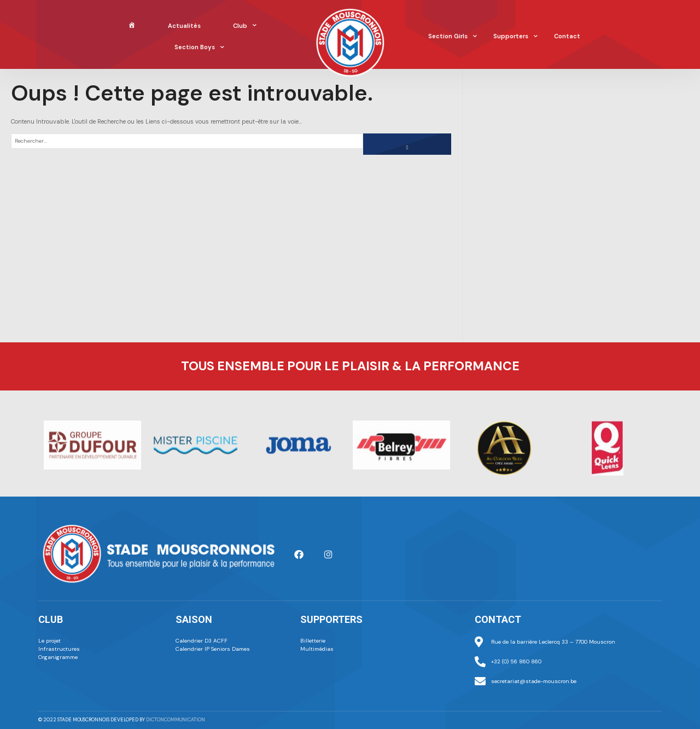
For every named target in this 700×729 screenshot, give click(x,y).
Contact (567, 36)
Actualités (184, 26)
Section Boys (199, 48)
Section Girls (453, 37)
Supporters (515, 37)
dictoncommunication (176, 720)
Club (245, 26)
